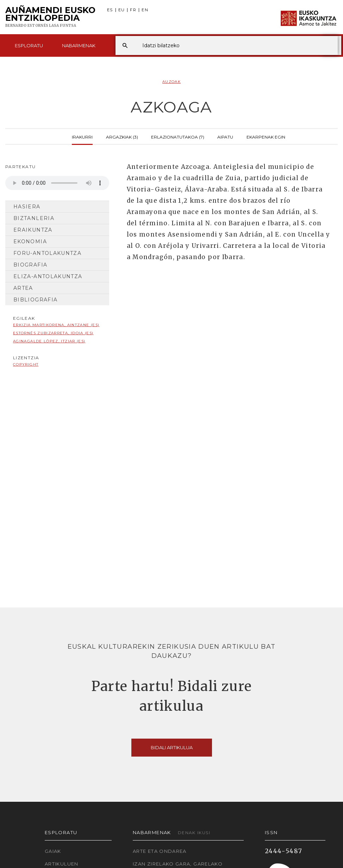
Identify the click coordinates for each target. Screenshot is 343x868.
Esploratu (29, 45)
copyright (26, 364)
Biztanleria (34, 218)
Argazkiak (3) (122, 136)
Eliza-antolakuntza (48, 276)
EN (145, 10)
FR (133, 10)
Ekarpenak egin (266, 136)
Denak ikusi (194, 833)
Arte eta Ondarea (160, 851)
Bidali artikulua (172, 747)
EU (122, 10)
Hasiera (27, 207)
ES (110, 10)
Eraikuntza (33, 230)
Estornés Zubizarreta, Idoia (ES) (53, 333)
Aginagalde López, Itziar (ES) (49, 341)
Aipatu (225, 136)
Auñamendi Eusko (50, 17)
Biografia (30, 265)
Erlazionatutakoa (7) (178, 136)
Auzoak (171, 82)
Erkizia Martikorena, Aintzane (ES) (56, 325)
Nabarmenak (79, 45)
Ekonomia (30, 242)
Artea (23, 288)
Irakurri (82, 136)
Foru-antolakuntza (47, 253)
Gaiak (53, 851)
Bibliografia (35, 300)
